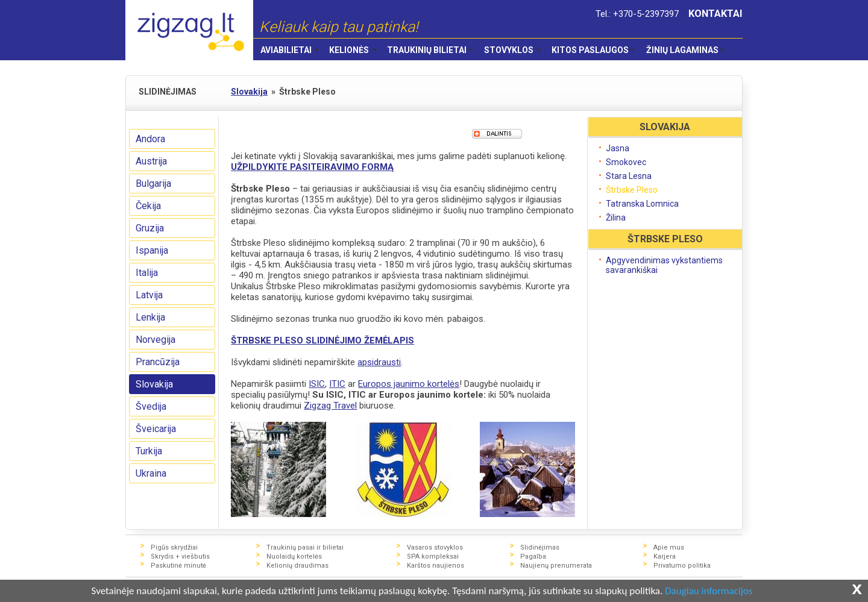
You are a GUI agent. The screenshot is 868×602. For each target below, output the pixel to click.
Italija (147, 273)
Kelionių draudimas (297, 566)
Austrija (151, 161)
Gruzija (150, 228)
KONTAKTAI (715, 14)
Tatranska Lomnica (642, 204)
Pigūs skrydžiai (174, 547)
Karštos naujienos (436, 566)
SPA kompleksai (433, 557)
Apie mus (669, 547)
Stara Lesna (629, 176)
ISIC (317, 384)
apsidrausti (379, 362)
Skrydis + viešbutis (180, 557)
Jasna (618, 148)
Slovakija (154, 384)
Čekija (148, 206)
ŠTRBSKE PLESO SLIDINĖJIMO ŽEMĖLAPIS (322, 340)
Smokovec (626, 162)
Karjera (665, 557)
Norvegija (156, 340)
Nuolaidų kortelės (294, 557)
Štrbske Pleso (632, 190)
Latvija (149, 295)
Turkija (149, 451)
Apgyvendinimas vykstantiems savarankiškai (664, 265)
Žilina (616, 218)
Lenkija (150, 317)
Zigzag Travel (330, 406)
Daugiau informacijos (709, 591)
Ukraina (151, 473)
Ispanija (152, 250)
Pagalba (533, 557)
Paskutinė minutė (178, 566)
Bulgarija (153, 183)
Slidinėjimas (540, 547)
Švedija (151, 406)
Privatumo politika (682, 566)
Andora (150, 139)
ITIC (337, 384)
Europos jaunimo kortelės (409, 384)
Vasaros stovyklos (435, 547)
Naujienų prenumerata (556, 566)
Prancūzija (158, 362)
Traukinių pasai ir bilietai (305, 547)
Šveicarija (156, 429)
